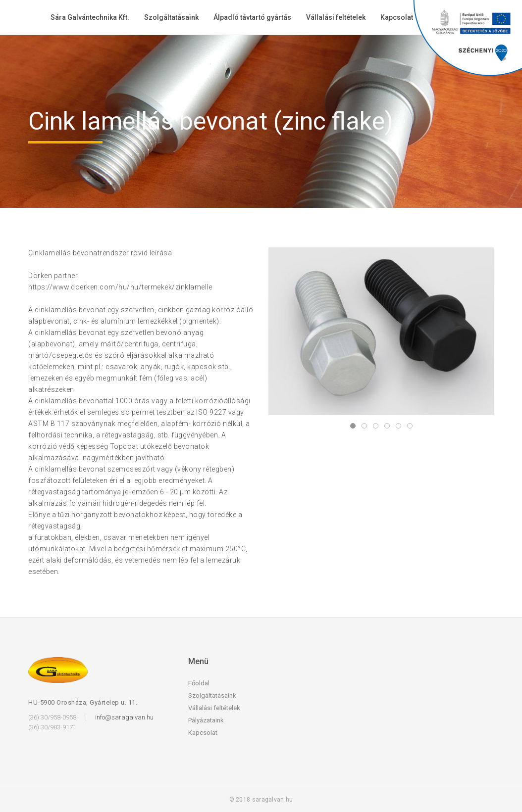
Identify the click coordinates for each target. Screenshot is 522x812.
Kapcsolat (397, 17)
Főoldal (199, 683)
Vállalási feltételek (336, 17)
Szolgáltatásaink (171, 17)
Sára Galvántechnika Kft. (90, 17)
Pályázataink (206, 720)
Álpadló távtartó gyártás (252, 17)
